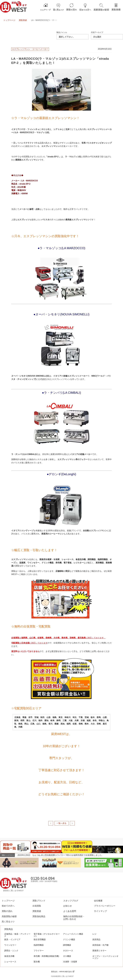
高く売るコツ (8, 922)
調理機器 (67, 945)
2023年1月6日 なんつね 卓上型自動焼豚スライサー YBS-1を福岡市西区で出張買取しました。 (61, 855)
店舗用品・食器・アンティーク (17, 935)
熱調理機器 (39, 945)
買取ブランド (39, 901)
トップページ (9, 20)
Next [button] (121, 855)
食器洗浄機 (9, 956)
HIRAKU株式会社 (66, 972)
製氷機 (37, 962)
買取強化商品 (39, 916)
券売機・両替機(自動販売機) (46, 956)
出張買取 (37, 906)
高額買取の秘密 (9, 916)
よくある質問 (70, 911)
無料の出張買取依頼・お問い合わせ (74, 918)
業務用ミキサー (99, 951)
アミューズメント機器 (73, 934)
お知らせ (68, 906)
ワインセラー (10, 945)
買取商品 (9, 929)
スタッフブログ (71, 901)
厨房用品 (96, 940)
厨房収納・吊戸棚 (100, 945)
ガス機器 (67, 956)
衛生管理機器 (40, 940)
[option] (70, 855)
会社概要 (98, 901)
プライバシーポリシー (105, 906)
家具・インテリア (12, 940)
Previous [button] (117, 855)
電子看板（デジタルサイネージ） (47, 935)
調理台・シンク (11, 951)
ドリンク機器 (69, 940)
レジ (94, 934)
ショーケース (10, 962)
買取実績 (23, 20)
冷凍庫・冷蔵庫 (70, 962)
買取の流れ (7, 911)
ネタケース (68, 951)
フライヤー (39, 951)
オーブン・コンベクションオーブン (105, 957)
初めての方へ (8, 906)
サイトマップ (100, 911)
